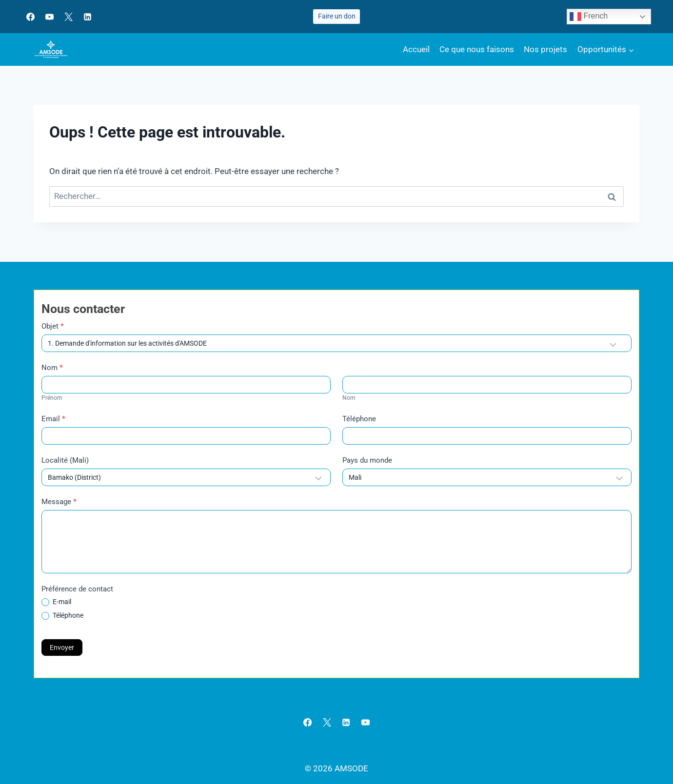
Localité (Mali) (65, 460)
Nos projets (545, 49)
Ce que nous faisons (477, 49)
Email (53, 419)
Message (59, 502)
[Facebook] (30, 17)
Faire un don (337, 16)
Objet (53, 326)
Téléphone (359, 419)
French (589, 17)
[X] (68, 17)
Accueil (416, 49)
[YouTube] (49, 17)
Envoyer (62, 647)
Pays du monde (367, 460)
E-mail (56, 602)
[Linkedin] (87, 17)
